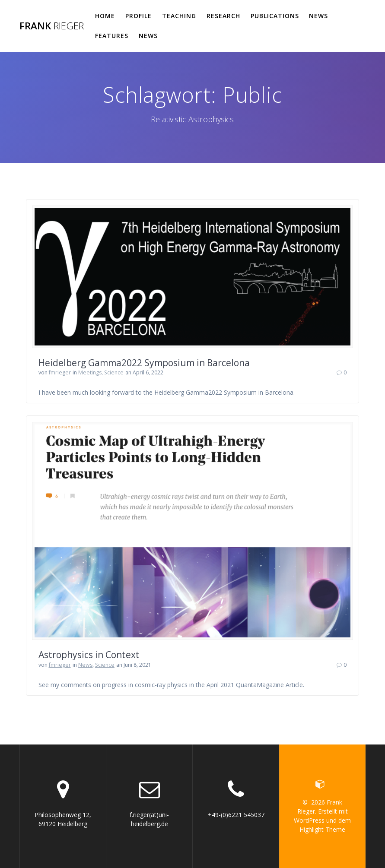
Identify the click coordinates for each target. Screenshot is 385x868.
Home (105, 16)
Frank (52, 26)
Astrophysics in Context (89, 655)
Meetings (90, 372)
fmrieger (60, 372)
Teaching (179, 16)
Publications (275, 16)
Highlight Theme (322, 829)
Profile (138, 16)
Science (114, 372)
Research (223, 16)
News (318, 16)
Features (112, 36)
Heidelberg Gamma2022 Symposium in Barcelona (144, 363)
